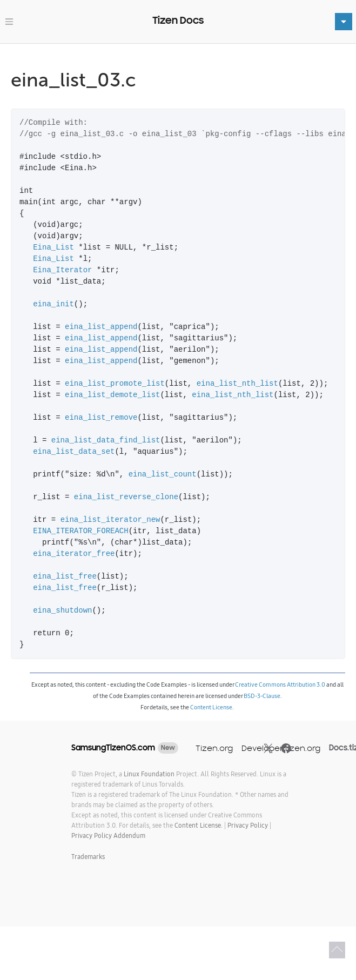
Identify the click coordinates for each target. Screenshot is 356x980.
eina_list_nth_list (237, 384)
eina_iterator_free (74, 554)
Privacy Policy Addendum (108, 835)
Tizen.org (214, 748)
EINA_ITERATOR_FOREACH (80, 531)
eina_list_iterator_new (110, 520)
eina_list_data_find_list (106, 441)
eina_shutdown (62, 611)
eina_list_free (65, 577)
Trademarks (88, 857)
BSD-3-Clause (262, 696)
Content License (211, 707)
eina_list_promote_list (115, 384)
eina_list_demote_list (112, 395)
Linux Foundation (149, 774)
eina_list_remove (101, 418)
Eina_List (53, 248)
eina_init (53, 304)
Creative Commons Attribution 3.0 (280, 684)
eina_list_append (101, 327)
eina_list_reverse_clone (126, 497)
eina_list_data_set (74, 452)
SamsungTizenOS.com (113, 748)
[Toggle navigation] (9, 22)
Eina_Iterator (62, 270)
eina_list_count (163, 475)
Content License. (199, 825)
